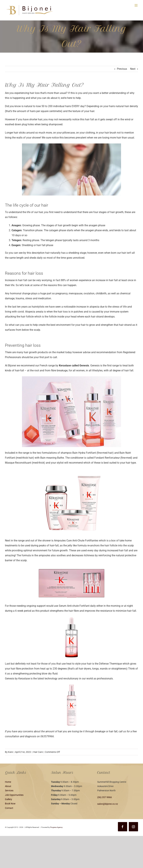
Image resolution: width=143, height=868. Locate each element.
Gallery (9, 799)
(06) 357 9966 (105, 797)
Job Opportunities (14, 795)
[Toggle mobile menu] (136, 5)
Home (8, 782)
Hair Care (38, 752)
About (8, 786)
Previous (122, 69)
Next (133, 69)
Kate (10, 752)
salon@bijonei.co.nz (108, 804)
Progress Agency (56, 827)
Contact (9, 808)
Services (9, 790)
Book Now (10, 804)
